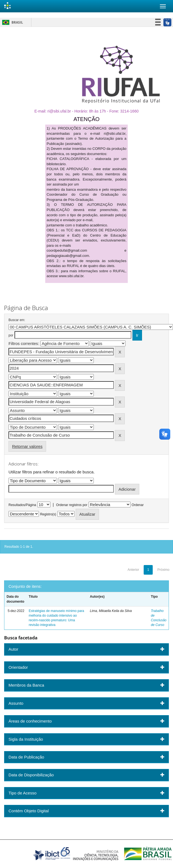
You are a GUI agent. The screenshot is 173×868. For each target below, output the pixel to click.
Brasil (12, 22)
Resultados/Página (22, 505)
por (11, 335)
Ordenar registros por (72, 505)
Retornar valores (27, 446)
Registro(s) (48, 514)
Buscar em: (17, 320)
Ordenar (138, 505)
